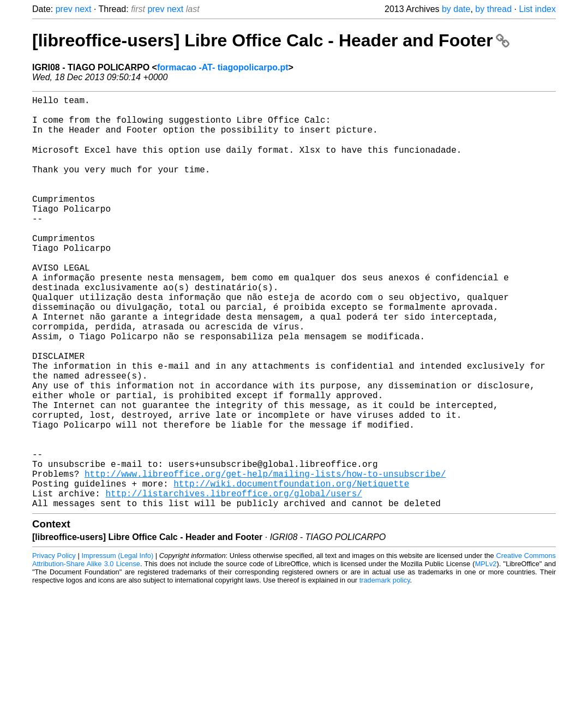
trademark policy (385, 671)
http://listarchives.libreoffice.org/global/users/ (233, 582)
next (83, 9)
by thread (493, 9)
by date (456, 9)
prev (64, 9)
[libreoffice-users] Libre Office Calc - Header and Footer (271, 40)
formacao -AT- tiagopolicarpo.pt (223, 67)
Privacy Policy (54, 647)
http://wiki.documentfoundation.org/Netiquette (291, 570)
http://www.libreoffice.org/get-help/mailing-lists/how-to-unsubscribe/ (265, 558)
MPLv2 (486, 655)
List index (537, 9)
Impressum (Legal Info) (117, 647)
